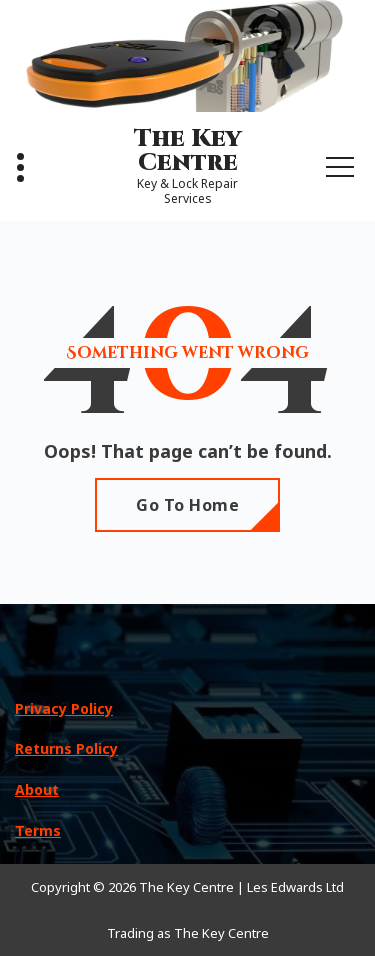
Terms (38, 830)
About (37, 789)
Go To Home (187, 505)
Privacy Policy (64, 708)
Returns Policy (66, 748)
